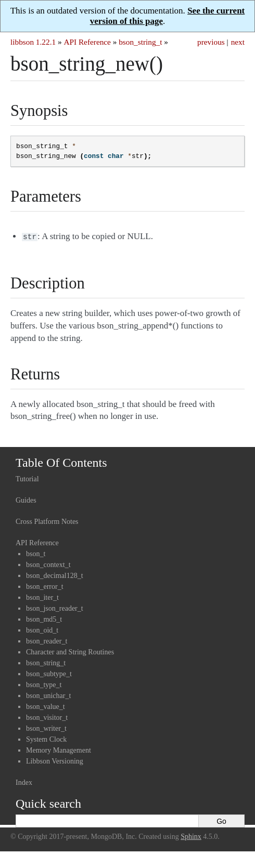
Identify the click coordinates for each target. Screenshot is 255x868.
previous (211, 42)
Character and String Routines (70, 651)
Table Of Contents (61, 462)
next (238, 42)
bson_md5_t (44, 618)
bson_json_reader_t (55, 607)
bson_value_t (46, 706)
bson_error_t (45, 586)
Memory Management (59, 749)
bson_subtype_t (49, 673)
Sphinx (191, 836)
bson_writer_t (46, 727)
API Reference (87, 42)
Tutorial (27, 478)
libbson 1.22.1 (33, 42)
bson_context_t (48, 564)
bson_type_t (44, 684)
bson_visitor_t (47, 716)
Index (24, 781)
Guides (26, 499)
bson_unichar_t (48, 695)
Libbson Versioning (55, 760)
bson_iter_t (42, 596)
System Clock (46, 738)
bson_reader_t (47, 640)
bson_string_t (140, 42)
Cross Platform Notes (47, 521)
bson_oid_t (42, 629)
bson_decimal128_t (55, 575)
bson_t (36, 553)
